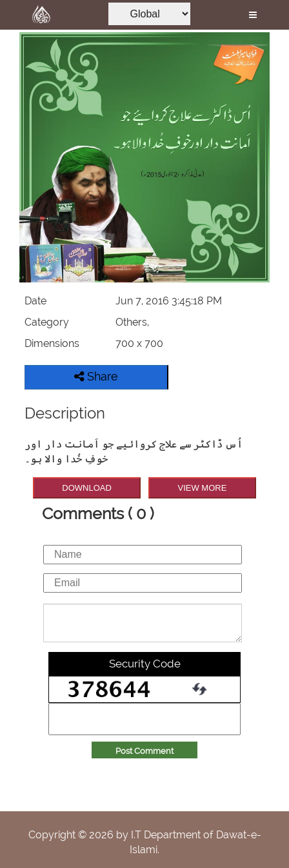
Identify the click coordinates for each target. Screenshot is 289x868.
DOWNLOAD (87, 488)
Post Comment (144, 751)
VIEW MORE (203, 488)
